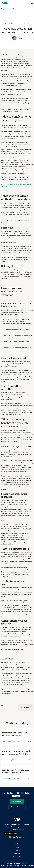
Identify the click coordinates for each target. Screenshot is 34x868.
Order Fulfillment (12, 9)
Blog (3, 9)
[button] (32, 3)
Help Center (17, 854)
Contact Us (17, 857)
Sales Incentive (7, 741)
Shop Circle (21, 829)
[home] (5, 3)
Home (17, 847)
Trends (5, 760)
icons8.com (24, 864)
